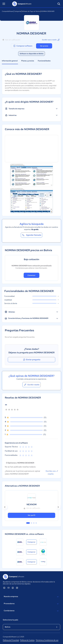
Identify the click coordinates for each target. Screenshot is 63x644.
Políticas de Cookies (27, 640)
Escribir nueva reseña (51, 40)
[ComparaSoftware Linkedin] (4, 588)
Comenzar (31, 275)
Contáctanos (31, 611)
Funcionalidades (44, 61)
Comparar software (23, 46)
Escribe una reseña (52, 472)
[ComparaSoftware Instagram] (17, 588)
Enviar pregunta (32, 360)
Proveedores (31, 604)
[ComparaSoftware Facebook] (13, 588)
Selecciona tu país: (11, 620)
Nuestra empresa (31, 597)
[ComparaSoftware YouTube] (9, 588)
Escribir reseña (32, 385)
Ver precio (44, 46)
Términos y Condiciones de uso (47, 640)
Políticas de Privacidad (11, 640)
